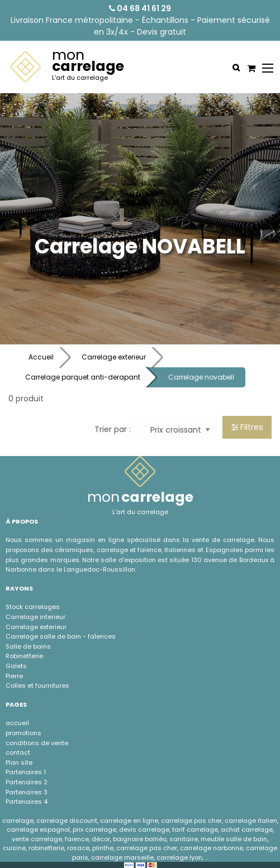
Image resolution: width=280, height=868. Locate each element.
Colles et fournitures (37, 685)
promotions (23, 733)
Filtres (247, 427)
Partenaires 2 (27, 782)
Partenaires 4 (27, 802)
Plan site (19, 763)
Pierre (14, 676)
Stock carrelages (33, 607)
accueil (17, 723)
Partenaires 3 (27, 792)
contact (18, 752)
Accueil (41, 357)
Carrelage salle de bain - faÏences (61, 636)
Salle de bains (28, 646)
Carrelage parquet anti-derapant (83, 377)
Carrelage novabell (201, 377)
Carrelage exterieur (114, 357)
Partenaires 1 (26, 772)
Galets (16, 666)
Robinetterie (24, 656)
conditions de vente (37, 743)
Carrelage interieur (35, 617)
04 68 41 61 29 (140, 8)
